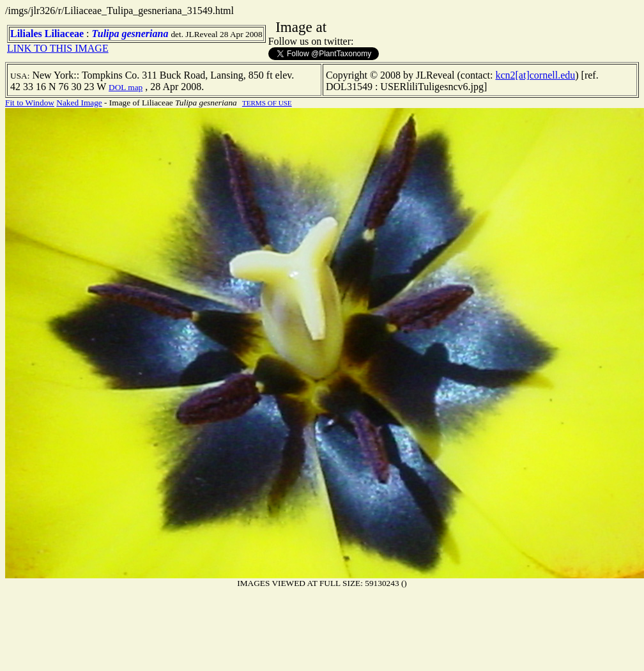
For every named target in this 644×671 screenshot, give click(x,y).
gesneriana (145, 34)
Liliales (26, 34)
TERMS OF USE (267, 103)
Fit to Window (30, 103)
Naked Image (79, 103)
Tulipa (106, 34)
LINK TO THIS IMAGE (58, 48)
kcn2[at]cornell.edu (535, 75)
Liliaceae (64, 34)
